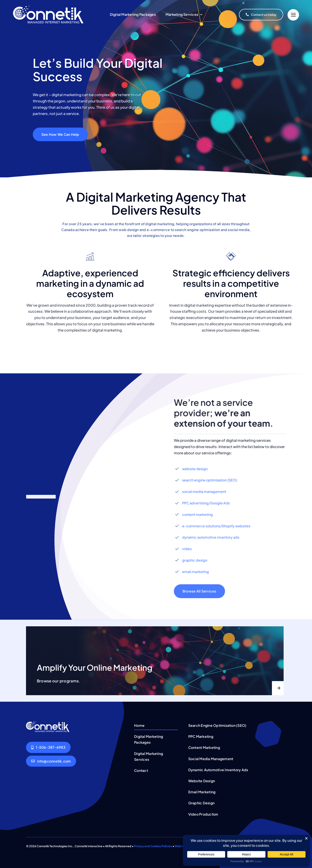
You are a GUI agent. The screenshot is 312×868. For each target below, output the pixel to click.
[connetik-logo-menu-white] (48, 8)
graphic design (198, 560)
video (190, 549)
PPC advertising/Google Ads (209, 503)
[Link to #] (293, 15)
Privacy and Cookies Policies (153, 846)
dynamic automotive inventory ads (214, 537)
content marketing (201, 514)
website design (198, 469)
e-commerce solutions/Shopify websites (220, 526)
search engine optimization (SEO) (213, 480)
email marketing (199, 572)
